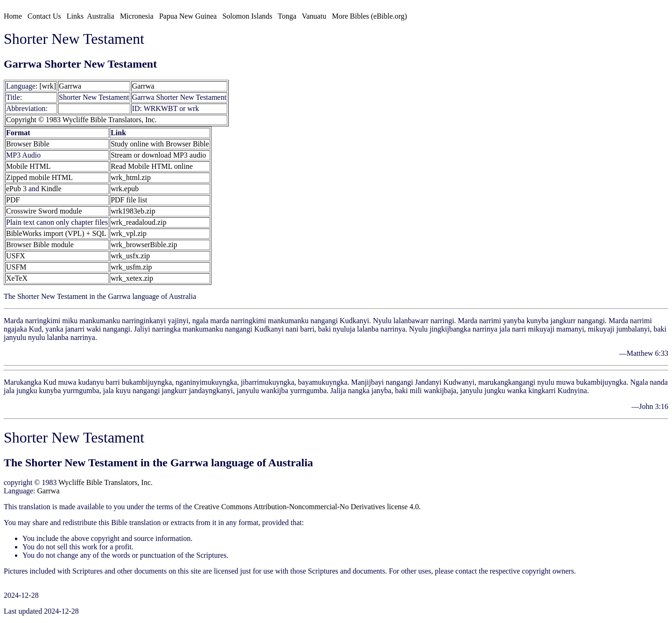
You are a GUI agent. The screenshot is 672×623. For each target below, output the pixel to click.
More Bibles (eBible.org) (369, 16)
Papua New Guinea (188, 16)
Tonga (287, 16)
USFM (16, 267)
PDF (13, 200)
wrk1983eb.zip (133, 211)
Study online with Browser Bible (160, 144)
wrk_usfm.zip (131, 267)
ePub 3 (16, 189)
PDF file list (129, 200)
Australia (101, 16)
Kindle (51, 189)
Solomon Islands (247, 16)
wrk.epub (125, 189)
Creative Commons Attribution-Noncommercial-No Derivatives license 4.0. (308, 507)
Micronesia (137, 16)
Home (13, 16)
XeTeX (17, 278)
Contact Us (44, 16)
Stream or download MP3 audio (158, 155)
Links (75, 16)
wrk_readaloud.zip (139, 222)
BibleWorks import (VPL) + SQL (56, 233)
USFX (16, 256)
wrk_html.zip (131, 177)
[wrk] (48, 86)
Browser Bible (28, 144)
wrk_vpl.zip (129, 233)
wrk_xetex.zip (132, 278)
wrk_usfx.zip (130, 256)
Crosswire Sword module (44, 211)
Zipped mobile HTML (39, 177)
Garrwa (70, 86)
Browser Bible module (40, 245)
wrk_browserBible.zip (144, 245)
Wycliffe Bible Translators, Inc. (105, 482)
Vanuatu (314, 16)
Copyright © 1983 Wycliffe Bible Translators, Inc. (81, 120)
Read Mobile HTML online (152, 166)
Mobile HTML (28, 166)
